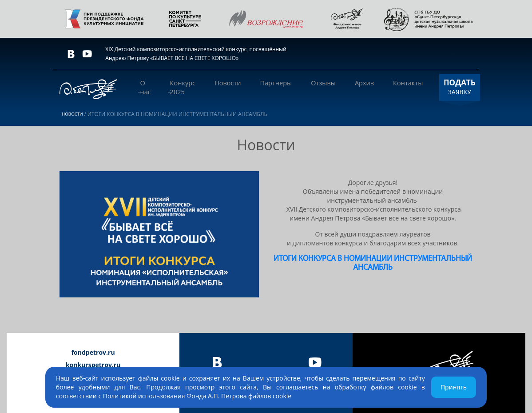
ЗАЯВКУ (445, 87)
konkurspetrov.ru (93, 365)
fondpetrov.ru (93, 352)
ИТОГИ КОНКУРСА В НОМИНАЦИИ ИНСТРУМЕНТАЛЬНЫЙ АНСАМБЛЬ (373, 263)
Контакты (394, 87)
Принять (454, 387)
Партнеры (280, 87)
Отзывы (322, 87)
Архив (357, 87)
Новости (237, 87)
